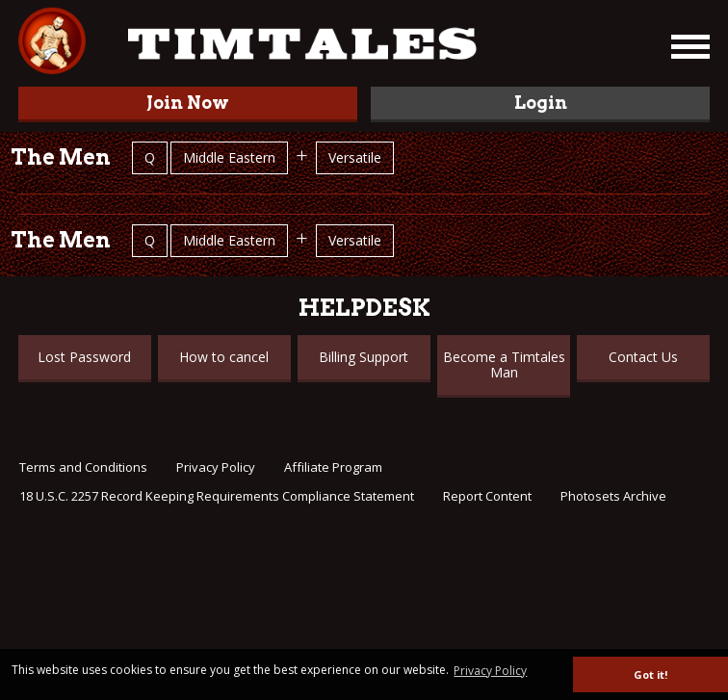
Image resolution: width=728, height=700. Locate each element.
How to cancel (224, 357)
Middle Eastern (229, 157)
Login (541, 103)
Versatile (355, 157)
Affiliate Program (333, 467)
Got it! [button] (650, 674)
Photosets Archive (613, 496)
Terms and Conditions (83, 467)
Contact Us (643, 357)
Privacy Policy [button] (490, 671)
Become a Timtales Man (504, 364)
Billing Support (364, 357)
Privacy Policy (216, 467)
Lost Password (84, 357)
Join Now (188, 103)
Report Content (487, 496)
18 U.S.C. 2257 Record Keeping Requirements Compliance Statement (217, 496)
